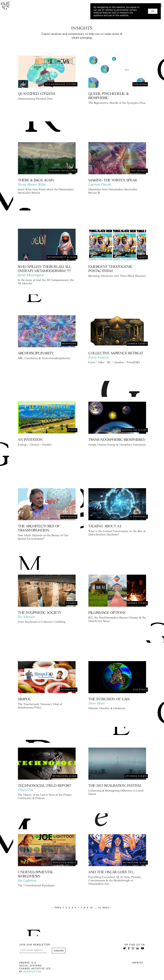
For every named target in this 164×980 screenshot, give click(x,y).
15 (100, 908)
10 (91, 908)
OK (153, 11)
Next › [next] (107, 908)
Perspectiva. (33, 971)
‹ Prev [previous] (57, 908)
